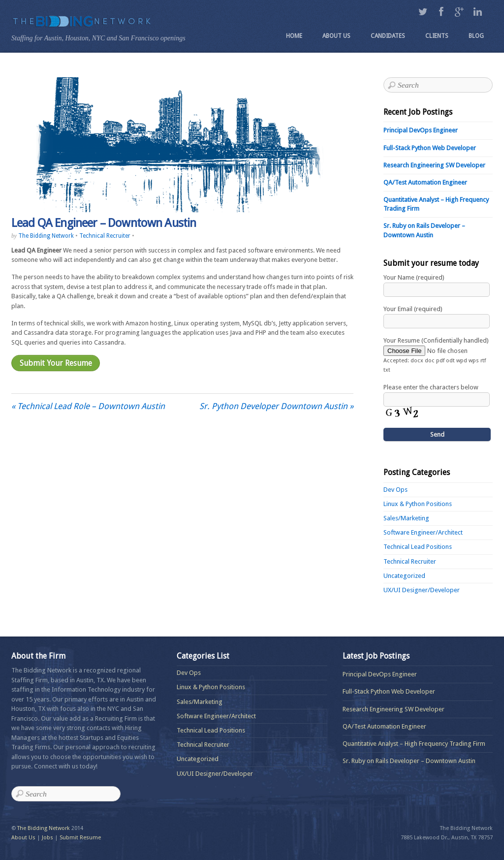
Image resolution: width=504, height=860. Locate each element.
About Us (336, 36)
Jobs (47, 838)
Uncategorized (404, 576)
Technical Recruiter (105, 236)
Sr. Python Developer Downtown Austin (276, 406)
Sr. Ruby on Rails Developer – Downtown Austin (409, 761)
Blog (476, 36)
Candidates (388, 36)
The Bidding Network (46, 236)
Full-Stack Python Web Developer (430, 148)
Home (294, 36)
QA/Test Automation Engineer (425, 182)
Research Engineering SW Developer (434, 165)
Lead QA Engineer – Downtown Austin (104, 223)
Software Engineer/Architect (423, 532)
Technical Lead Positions (418, 547)
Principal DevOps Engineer (421, 130)
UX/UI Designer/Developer (422, 590)
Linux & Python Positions (418, 504)
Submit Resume (80, 838)
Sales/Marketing (406, 518)
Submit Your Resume (56, 363)
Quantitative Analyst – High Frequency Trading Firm (414, 744)
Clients (437, 36)
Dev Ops (395, 490)
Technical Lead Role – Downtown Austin (88, 406)
